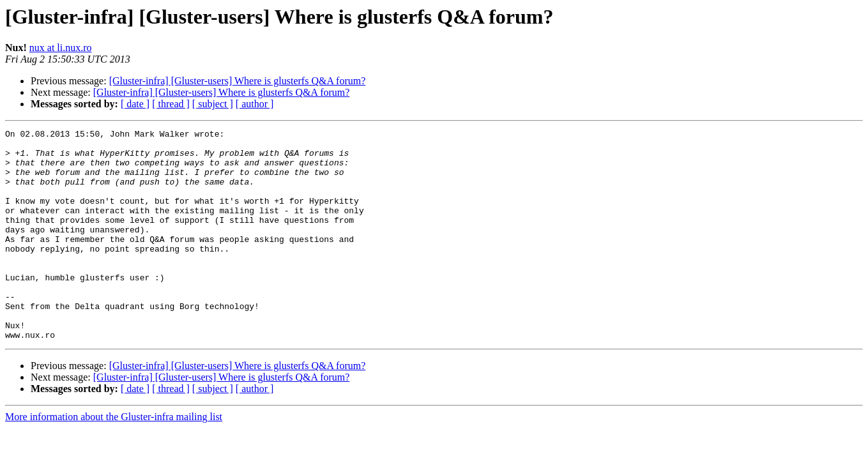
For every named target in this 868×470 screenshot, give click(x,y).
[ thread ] (171, 104)
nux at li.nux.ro (61, 48)
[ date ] (135, 104)
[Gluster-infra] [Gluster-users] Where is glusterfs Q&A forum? (238, 81)
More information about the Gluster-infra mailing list (114, 459)
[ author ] (255, 104)
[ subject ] (213, 104)
